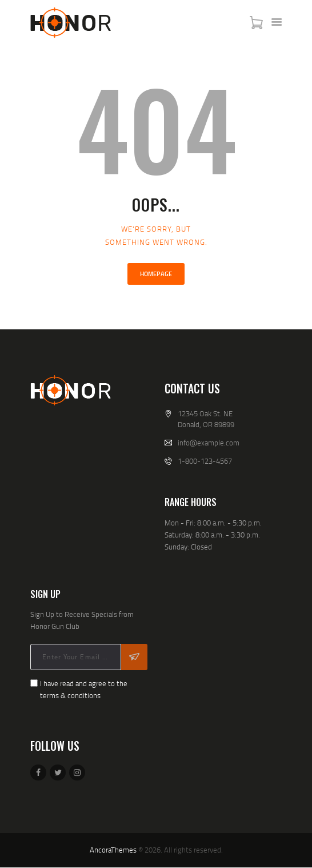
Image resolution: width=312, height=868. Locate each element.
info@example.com (209, 443)
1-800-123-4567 (205, 461)
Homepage (156, 274)
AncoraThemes (113, 850)
